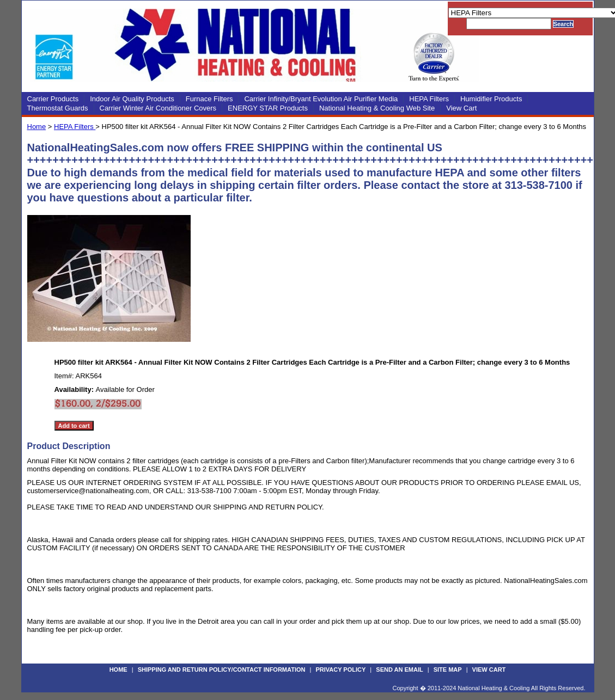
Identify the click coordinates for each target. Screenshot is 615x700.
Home (37, 127)
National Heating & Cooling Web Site (377, 108)
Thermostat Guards (58, 108)
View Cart (461, 108)
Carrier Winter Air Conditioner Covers (158, 108)
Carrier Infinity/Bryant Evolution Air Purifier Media (321, 99)
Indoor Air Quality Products (132, 99)
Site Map (448, 670)
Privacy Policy (340, 670)
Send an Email (399, 670)
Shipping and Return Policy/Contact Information (222, 670)
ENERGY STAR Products (268, 108)
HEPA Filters (429, 99)
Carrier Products (53, 99)
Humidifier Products (491, 99)
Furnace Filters (209, 99)
